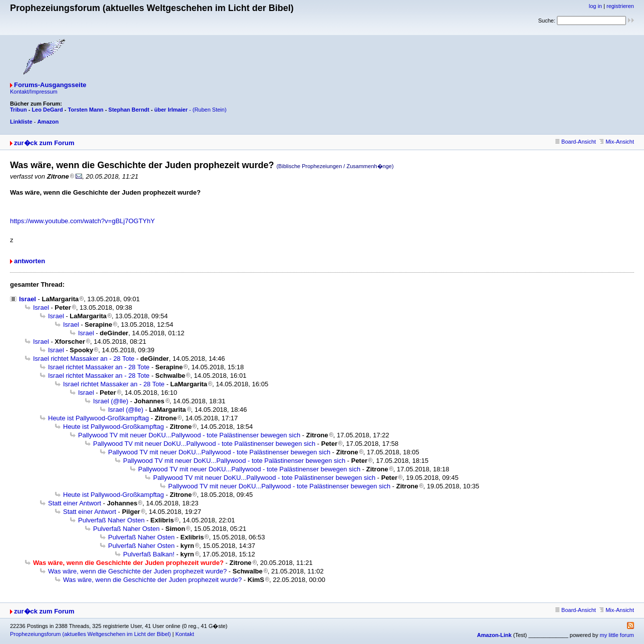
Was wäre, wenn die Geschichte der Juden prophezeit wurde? (137, 571)
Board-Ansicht (576, 142)
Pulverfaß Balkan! (149, 554)
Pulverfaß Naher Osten (111, 520)
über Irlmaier (171, 110)
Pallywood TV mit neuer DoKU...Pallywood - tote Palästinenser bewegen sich (189, 435)
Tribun (19, 110)
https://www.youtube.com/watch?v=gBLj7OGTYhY (82, 221)
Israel (28, 299)
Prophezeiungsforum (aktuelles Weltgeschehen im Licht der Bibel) (90, 634)
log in (595, 6)
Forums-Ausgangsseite (50, 85)
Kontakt (184, 634)
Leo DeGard (47, 110)
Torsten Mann (86, 110)
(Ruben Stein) (210, 110)
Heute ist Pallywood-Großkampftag (99, 418)
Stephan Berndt (129, 110)
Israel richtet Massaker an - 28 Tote (84, 359)
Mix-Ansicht (617, 142)
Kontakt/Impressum (34, 92)
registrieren (620, 6)
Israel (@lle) (111, 401)
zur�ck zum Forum (44, 143)
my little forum (617, 635)
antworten (30, 261)
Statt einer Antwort (75, 503)
